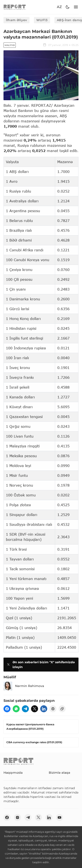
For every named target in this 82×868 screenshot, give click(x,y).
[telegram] (25, 709)
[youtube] (59, 817)
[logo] (15, 7)
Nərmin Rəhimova (24, 686)
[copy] (62, 709)
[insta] (17, 817)
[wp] (16, 709)
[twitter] (35, 709)
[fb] (7, 709)
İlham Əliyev (17, 20)
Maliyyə (10, 45)
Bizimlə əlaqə (59, 773)
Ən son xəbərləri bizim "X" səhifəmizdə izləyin (40, 665)
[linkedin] (44, 709)
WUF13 (42, 20)
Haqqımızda (13, 773)
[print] (53, 709)
